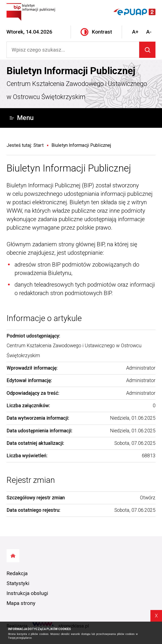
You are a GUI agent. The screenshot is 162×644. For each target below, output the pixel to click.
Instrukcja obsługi (27, 593)
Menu (22, 118)
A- (149, 32)
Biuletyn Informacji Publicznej (71, 71)
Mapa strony (21, 603)
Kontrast (96, 32)
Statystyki (18, 583)
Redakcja (17, 573)
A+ (135, 32)
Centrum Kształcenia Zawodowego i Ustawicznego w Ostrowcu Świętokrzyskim (77, 90)
